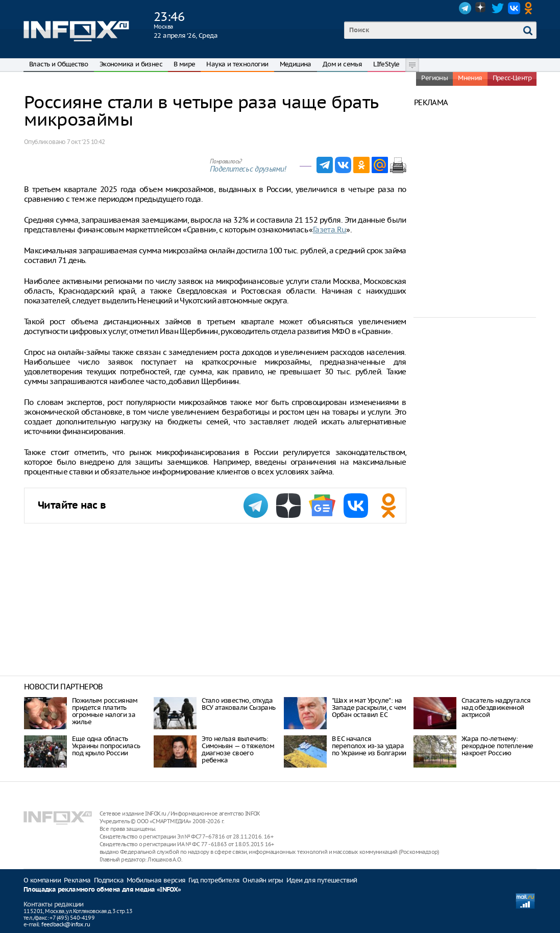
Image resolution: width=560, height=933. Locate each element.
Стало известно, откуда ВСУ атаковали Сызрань (238, 704)
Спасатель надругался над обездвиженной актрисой (496, 708)
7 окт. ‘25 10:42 (86, 142)
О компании (42, 880)
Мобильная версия (156, 880)
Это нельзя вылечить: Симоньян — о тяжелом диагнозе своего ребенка (238, 749)
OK (530, 8)
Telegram (465, 8)
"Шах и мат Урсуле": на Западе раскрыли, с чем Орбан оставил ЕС (369, 708)
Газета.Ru (330, 230)
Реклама (77, 880)
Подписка (109, 880)
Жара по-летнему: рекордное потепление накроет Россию (497, 746)
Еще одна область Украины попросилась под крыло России (106, 746)
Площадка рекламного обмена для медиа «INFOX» (102, 890)
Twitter (498, 8)
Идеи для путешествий (322, 880)
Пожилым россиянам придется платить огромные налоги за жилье (105, 711)
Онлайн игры (263, 880)
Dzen (481, 8)
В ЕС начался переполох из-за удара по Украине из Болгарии (369, 746)
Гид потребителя (214, 880)
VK (514, 8)
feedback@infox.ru (66, 924)
